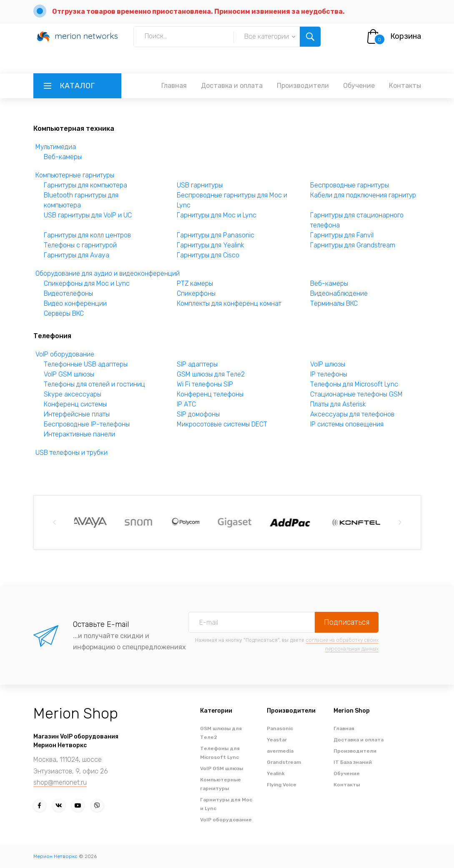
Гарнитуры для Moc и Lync (217, 215)
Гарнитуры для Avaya (77, 255)
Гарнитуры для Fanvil (342, 235)
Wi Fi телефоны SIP (205, 384)
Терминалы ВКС (334, 303)
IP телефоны (329, 374)
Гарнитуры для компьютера (85, 185)
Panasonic (280, 728)
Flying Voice (282, 785)
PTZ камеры (195, 283)
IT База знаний (353, 762)
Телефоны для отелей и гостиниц (94, 384)
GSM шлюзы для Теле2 (211, 374)
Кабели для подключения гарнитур (363, 195)
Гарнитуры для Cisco (208, 255)
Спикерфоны (196, 293)
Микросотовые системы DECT (222, 424)
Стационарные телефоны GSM (356, 394)
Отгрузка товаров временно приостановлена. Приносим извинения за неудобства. (198, 11)
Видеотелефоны (68, 293)
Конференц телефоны (210, 394)
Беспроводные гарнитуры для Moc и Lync (232, 200)
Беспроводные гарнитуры (350, 185)
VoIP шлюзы (328, 364)
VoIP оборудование (65, 354)
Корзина (406, 36)
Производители (303, 86)
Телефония (52, 336)
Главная (174, 86)
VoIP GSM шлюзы (69, 374)
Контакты (405, 86)
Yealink (276, 773)
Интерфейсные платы (77, 414)
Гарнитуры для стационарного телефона (357, 220)
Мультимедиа (56, 147)
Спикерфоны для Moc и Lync (87, 283)
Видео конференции (75, 303)
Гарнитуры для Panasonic (216, 235)
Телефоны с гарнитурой (80, 245)
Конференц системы (75, 404)
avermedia (280, 751)
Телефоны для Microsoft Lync (354, 384)
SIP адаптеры (197, 364)
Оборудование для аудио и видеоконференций (108, 273)
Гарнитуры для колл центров (87, 235)
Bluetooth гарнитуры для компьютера (81, 200)
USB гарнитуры (200, 185)
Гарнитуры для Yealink (211, 245)
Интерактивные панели (79, 434)
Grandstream (284, 762)
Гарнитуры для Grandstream (353, 245)
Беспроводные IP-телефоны (87, 424)
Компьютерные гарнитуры (75, 175)
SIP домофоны (198, 414)
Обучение (359, 86)
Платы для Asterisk (338, 404)
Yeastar (277, 740)
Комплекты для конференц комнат (229, 303)
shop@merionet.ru (60, 782)
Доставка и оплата (232, 86)
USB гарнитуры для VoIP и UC (88, 215)
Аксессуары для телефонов (352, 414)
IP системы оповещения (347, 424)
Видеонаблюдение (339, 293)
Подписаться (347, 622)
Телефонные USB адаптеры (86, 364)
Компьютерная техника (74, 128)
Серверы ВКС (64, 313)
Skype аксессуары (73, 394)
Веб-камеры (63, 157)
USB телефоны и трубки (71, 453)
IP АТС (186, 404)
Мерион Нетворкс (55, 856)
